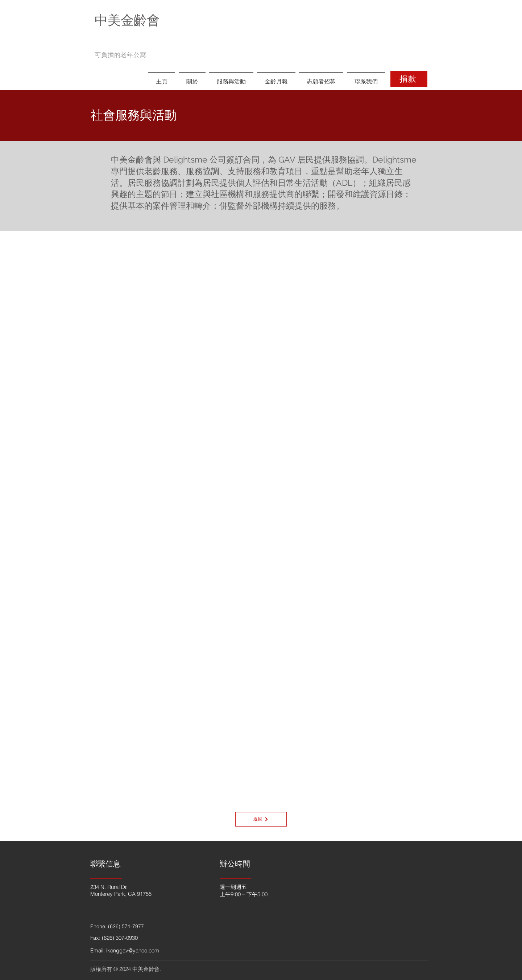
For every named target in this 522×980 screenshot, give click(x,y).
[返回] (261, 819)
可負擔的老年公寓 (121, 55)
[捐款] (409, 79)
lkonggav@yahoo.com (133, 950)
